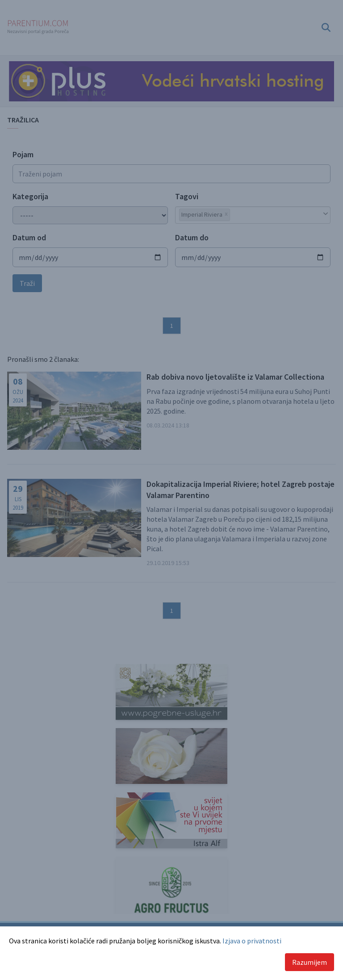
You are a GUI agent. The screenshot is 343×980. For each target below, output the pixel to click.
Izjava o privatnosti (252, 941)
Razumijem (310, 962)
